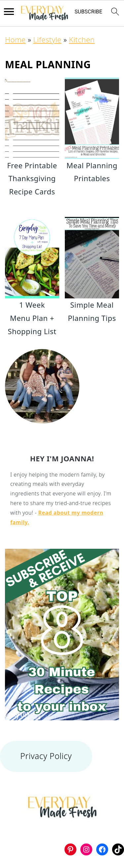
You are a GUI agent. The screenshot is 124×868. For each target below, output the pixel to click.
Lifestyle (47, 39)
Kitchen (82, 39)
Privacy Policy (46, 756)
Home (15, 39)
